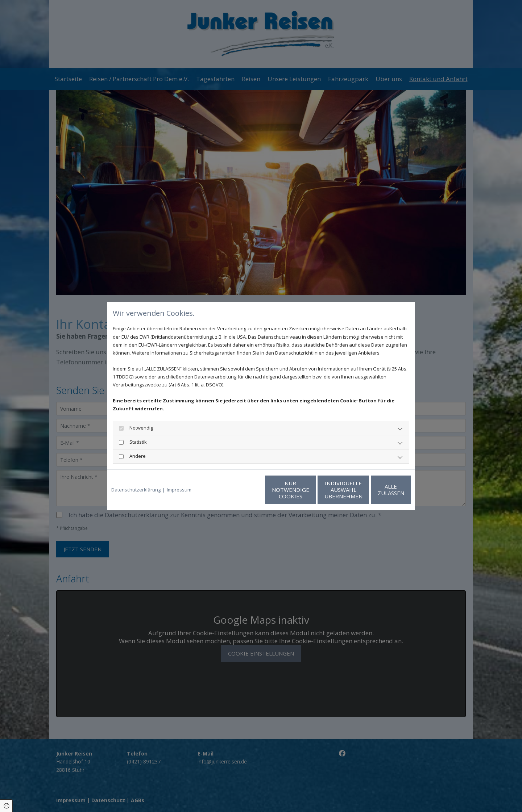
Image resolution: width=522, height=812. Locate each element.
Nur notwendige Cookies (239, 490)
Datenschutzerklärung (136, 490)
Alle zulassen (377, 490)
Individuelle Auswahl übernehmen (308, 490)
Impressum (179, 490)
